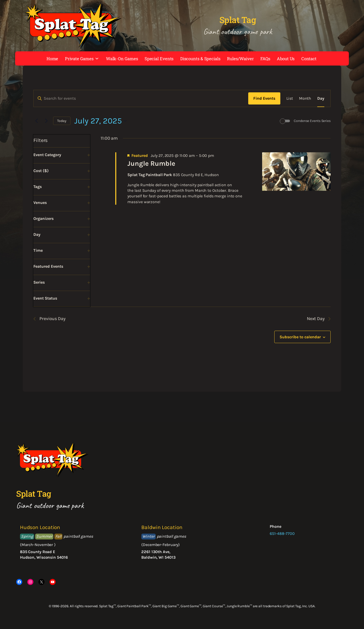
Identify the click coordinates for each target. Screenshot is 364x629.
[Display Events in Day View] (321, 98)
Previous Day (49, 319)
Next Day (319, 319)
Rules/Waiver (240, 59)
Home (52, 59)
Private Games (82, 59)
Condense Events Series (312, 121)
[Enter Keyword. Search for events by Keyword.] (141, 98)
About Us (286, 59)
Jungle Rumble (151, 163)
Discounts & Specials (200, 59)
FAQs (265, 59)
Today (62, 121)
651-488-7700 (282, 533)
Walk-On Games (122, 59)
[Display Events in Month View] (305, 98)
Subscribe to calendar (300, 337)
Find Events (264, 98)
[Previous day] (36, 121)
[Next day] (46, 121)
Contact (309, 59)
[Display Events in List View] (290, 98)
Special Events (159, 59)
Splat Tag (238, 20)
